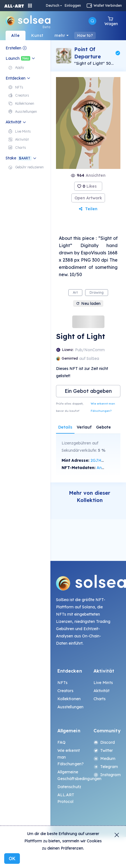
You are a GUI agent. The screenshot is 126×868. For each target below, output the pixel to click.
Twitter (103, 750)
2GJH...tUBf (101, 460)
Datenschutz (69, 787)
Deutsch (53, 6)
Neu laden (88, 303)
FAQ (61, 742)
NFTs (63, 683)
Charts (100, 699)
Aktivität (102, 691)
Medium (105, 759)
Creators (66, 691)
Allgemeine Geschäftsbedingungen (70, 775)
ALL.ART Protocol (66, 798)
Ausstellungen (70, 707)
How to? (85, 35)
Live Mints (103, 683)
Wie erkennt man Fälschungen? (103, 407)
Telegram (106, 767)
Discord (104, 742)
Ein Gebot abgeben (88, 391)
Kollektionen (69, 699)
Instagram (106, 775)
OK (12, 859)
